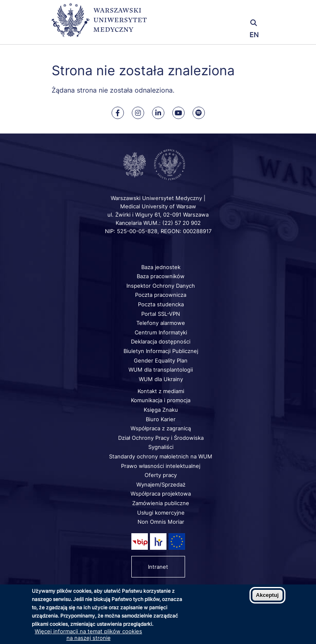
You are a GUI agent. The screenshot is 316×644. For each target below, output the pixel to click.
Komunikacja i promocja (161, 400)
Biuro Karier (161, 419)
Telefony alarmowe (161, 323)
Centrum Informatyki (161, 332)
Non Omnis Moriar (161, 522)
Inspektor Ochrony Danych (161, 286)
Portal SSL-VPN (161, 314)
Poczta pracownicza (161, 295)
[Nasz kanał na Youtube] (178, 113)
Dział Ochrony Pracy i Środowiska (161, 438)
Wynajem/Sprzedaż (161, 484)
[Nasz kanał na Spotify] (199, 113)
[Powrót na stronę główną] (99, 24)
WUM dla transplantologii (161, 370)
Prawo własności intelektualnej (161, 466)
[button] (229, 11)
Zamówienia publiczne (161, 503)
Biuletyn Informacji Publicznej (161, 351)
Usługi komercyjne (161, 513)
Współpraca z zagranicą (161, 428)
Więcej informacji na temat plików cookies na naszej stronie (88, 634)
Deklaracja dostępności (161, 341)
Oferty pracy (161, 475)
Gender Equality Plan (161, 360)
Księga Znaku (161, 410)
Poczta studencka (161, 304)
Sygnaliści (161, 447)
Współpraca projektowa (161, 494)
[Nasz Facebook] (118, 113)
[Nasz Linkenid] (158, 113)
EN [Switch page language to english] (254, 35)
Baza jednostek (161, 267)
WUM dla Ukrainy (161, 379)
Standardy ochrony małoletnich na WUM (161, 456)
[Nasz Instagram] (138, 113)
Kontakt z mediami (161, 391)
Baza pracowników (161, 276)
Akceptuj (267, 595)
